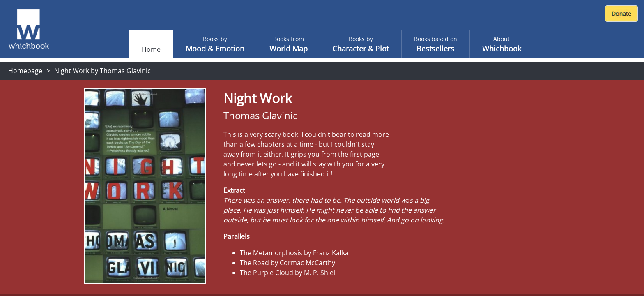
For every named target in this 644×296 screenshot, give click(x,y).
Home (151, 49)
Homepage (25, 71)
